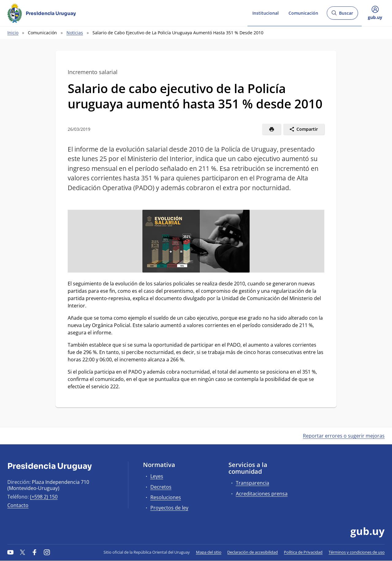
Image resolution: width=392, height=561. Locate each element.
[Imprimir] (271, 129)
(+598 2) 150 (44, 497)
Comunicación (303, 13)
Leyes (157, 476)
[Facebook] (35, 552)
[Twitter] (23, 552)
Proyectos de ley (169, 508)
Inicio (13, 33)
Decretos (161, 487)
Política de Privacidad (303, 552)
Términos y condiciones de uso (357, 552)
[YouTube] (10, 552)
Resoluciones (166, 497)
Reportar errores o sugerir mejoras (344, 436)
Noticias (75, 33)
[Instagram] (47, 552)
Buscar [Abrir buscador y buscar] (342, 15)
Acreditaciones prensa (262, 494)
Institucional (266, 13)
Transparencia (253, 483)
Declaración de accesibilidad (253, 552)
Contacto (18, 505)
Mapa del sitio (209, 552)
